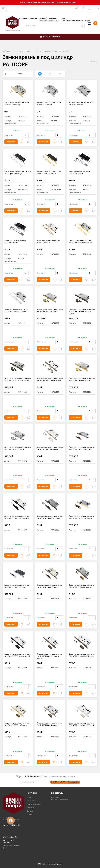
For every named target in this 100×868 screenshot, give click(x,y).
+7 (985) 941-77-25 (48, 19)
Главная (6, 51)
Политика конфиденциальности (60, 798)
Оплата (30, 811)
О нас (29, 798)
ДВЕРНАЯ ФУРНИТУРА (22, 51)
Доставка (31, 808)
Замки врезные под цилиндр (58, 51)
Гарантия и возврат (34, 804)
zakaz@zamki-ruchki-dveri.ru (49, 21)
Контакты (31, 801)
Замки (38, 51)
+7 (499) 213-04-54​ (28, 19)
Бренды (30, 815)
